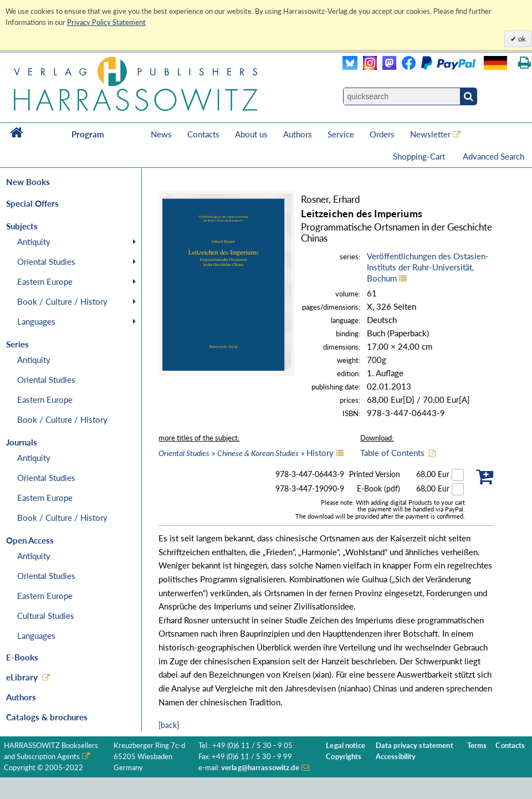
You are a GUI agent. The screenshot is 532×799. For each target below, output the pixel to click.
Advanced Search (493, 156)
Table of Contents (392, 453)
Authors (298, 134)
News (161, 134)
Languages (36, 321)
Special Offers (32, 203)
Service (341, 134)
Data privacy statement (415, 746)
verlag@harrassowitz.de (260, 768)
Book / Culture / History (62, 301)
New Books (28, 182)
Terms (477, 746)
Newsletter (430, 134)
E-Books (22, 657)
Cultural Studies (46, 616)
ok (521, 39)
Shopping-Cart (420, 156)
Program (88, 134)
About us (251, 134)
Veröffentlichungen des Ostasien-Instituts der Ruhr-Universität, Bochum (428, 267)
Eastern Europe (45, 281)
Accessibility (396, 757)
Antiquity (34, 242)
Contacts (203, 134)
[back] (169, 725)
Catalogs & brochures (47, 717)
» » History (246, 453)
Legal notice (346, 746)
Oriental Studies (46, 262)
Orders (382, 134)
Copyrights (344, 757)
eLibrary (22, 677)
